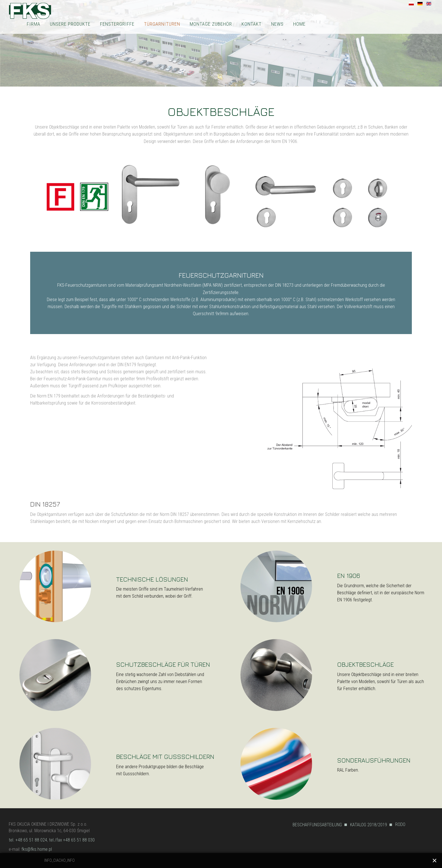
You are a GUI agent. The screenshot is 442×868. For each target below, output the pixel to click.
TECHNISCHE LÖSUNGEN (152, 579)
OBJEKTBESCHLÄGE (365, 664)
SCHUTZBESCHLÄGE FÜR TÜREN (163, 664)
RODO (400, 824)
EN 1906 (349, 576)
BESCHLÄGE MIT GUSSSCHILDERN (165, 757)
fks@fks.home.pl (37, 849)
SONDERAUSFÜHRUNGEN (374, 760)
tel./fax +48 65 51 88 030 (72, 840)
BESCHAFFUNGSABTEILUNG (317, 825)
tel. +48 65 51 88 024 (28, 840)
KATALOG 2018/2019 (369, 825)
